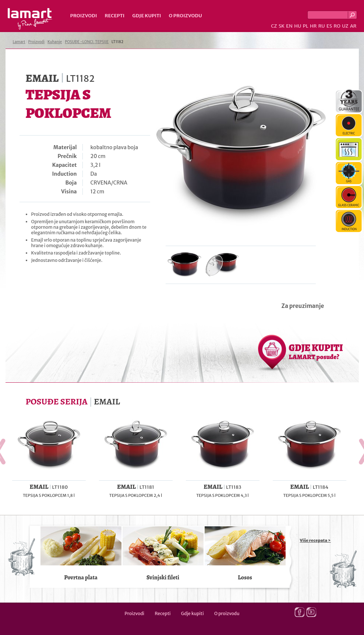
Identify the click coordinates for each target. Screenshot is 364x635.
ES (329, 26)
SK (282, 26)
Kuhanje (55, 42)
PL (306, 26)
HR (313, 26)
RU (322, 26)
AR (353, 26)
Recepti (114, 16)
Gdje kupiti (146, 16)
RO (337, 26)
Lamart (30, 19)
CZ (274, 26)
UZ (345, 26)
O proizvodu (185, 16)
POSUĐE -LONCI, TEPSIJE (87, 42)
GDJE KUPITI (316, 351)
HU (298, 26)
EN (289, 26)
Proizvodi (84, 16)
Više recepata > (315, 540)
